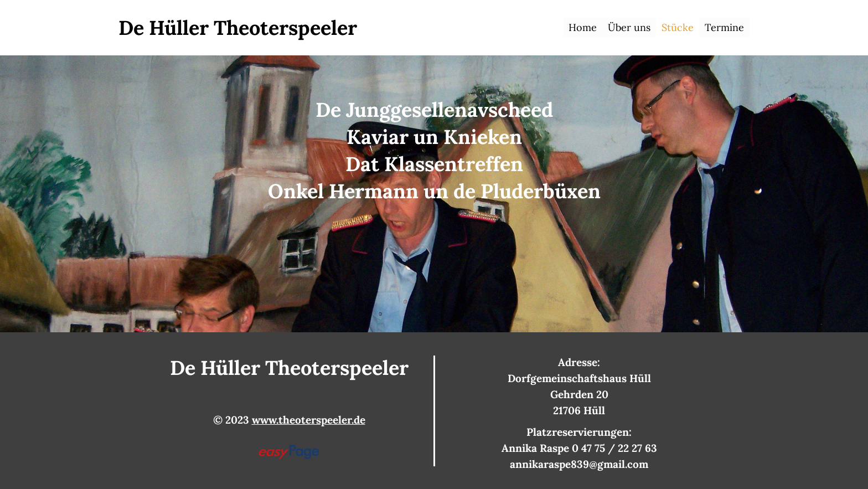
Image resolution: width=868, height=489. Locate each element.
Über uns (629, 27)
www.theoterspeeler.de (309, 420)
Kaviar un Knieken (434, 137)
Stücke (678, 27)
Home (583, 27)
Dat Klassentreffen (434, 164)
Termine (724, 27)
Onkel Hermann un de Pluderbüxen (434, 191)
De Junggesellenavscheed (434, 110)
